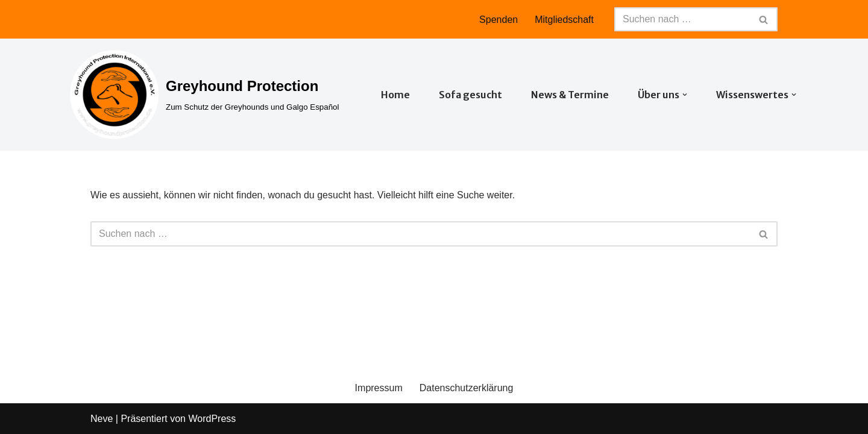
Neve (102, 419)
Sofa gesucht (470, 95)
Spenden (498, 20)
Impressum (379, 388)
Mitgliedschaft (564, 20)
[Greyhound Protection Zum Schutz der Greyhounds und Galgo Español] (204, 95)
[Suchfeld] (682, 19)
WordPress (212, 419)
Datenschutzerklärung (467, 388)
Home (395, 95)
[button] (685, 95)
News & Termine (570, 95)
